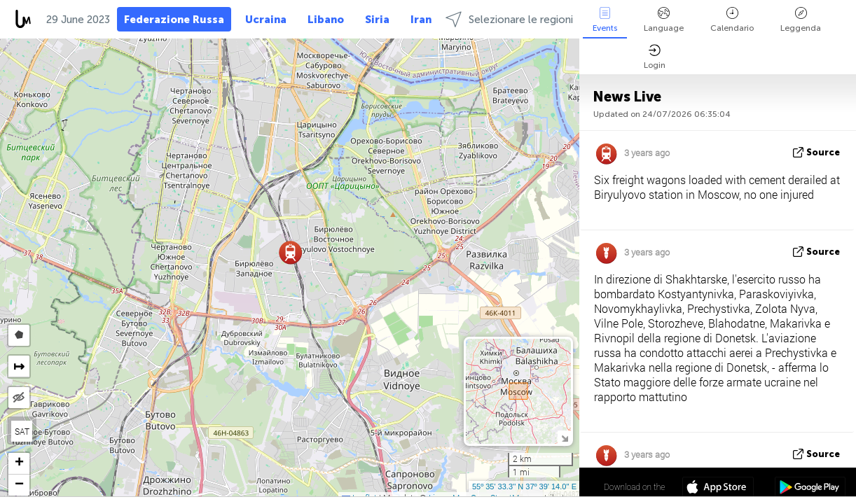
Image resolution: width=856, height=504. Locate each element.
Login (655, 57)
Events (605, 20)
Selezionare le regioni (509, 19)
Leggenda (801, 20)
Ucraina (266, 20)
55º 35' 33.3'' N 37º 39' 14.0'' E (524, 486)
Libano (326, 20)
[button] (290, 252)
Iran (421, 20)
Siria (377, 20)
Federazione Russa (174, 20)
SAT (22, 431)
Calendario (732, 20)
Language (664, 20)
